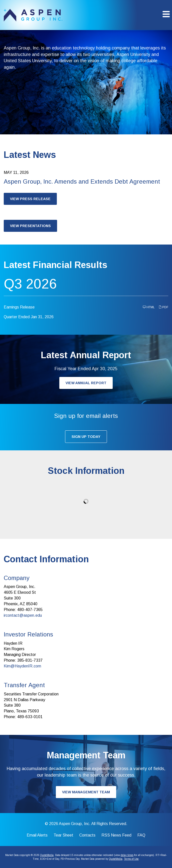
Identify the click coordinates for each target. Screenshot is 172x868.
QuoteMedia (47, 855)
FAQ (141, 835)
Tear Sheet (63, 835)
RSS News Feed (116, 835)
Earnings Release (19, 307)
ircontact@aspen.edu (23, 615)
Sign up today (86, 437)
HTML (149, 307)
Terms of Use (131, 859)
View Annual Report (86, 383)
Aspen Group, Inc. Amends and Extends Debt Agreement (82, 181)
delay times (127, 855)
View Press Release (30, 199)
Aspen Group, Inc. (75, 824)
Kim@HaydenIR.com (22, 666)
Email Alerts (37, 835)
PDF (163, 307)
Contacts (87, 835)
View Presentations (30, 226)
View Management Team (86, 792)
